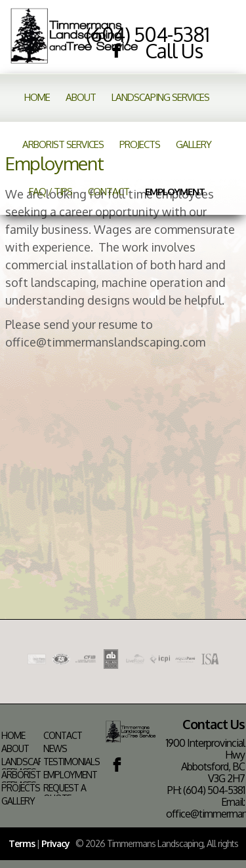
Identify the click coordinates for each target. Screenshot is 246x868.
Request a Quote (65, 793)
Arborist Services (63, 144)
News (55, 749)
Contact (109, 192)
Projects (140, 144)
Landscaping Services (160, 97)
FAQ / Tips (51, 192)
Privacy (55, 843)
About (81, 97)
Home (37, 97)
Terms (22, 843)
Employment (175, 192)
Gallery (194, 144)
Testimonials (72, 762)
